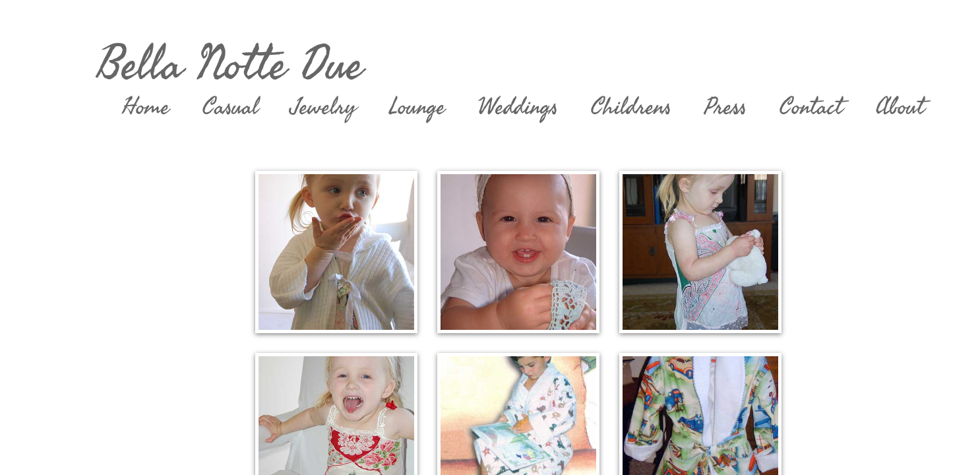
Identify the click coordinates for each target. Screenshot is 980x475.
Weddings (518, 107)
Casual (230, 107)
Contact (811, 107)
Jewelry (324, 107)
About (900, 107)
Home (146, 107)
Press (725, 107)
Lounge (417, 107)
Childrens (631, 107)
